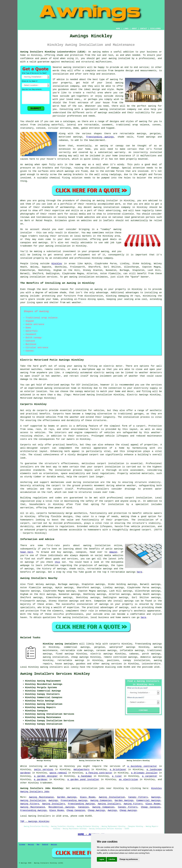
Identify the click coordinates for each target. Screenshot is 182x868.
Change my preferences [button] (129, 859)
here (140, 572)
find (30, 584)
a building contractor (142, 766)
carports (42, 410)
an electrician (128, 779)
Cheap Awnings (96, 810)
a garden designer (46, 776)
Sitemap (22, 845)
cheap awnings (80, 657)
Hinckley (57, 264)
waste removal (58, 773)
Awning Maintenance (41, 797)
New (38, 845)
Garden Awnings (67, 797)
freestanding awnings (100, 137)
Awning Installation (112, 797)
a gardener (41, 779)
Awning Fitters (30, 804)
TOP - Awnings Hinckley (35, 821)
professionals (74, 614)
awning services (112, 664)
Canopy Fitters (138, 797)
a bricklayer (118, 770)
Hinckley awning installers (60, 644)
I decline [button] (112, 859)
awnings (129, 601)
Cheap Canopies (151, 807)
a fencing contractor (99, 773)
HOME (118, 29)
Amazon (113, 552)
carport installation (138, 498)
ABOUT (134, 29)
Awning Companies (101, 800)
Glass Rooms (88, 797)
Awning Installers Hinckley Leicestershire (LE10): (53, 52)
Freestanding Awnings (74, 800)
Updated (45, 845)
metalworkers (82, 770)
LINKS (126, 29)
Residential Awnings (62, 807)
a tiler (117, 776)
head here (27, 552)
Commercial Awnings (148, 800)
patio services (44, 770)
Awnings (156, 797)
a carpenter (150, 776)
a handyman (85, 776)
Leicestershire (151, 664)
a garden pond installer (83, 779)
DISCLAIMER (155, 29)
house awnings (64, 664)
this (57, 562)
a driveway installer (144, 773)
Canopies (83, 807)
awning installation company (118, 109)
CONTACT (144, 29)
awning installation (75, 617)
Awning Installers (53, 804)
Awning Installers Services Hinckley (55, 674)
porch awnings (151, 654)
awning (24, 277)
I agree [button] (101, 859)
